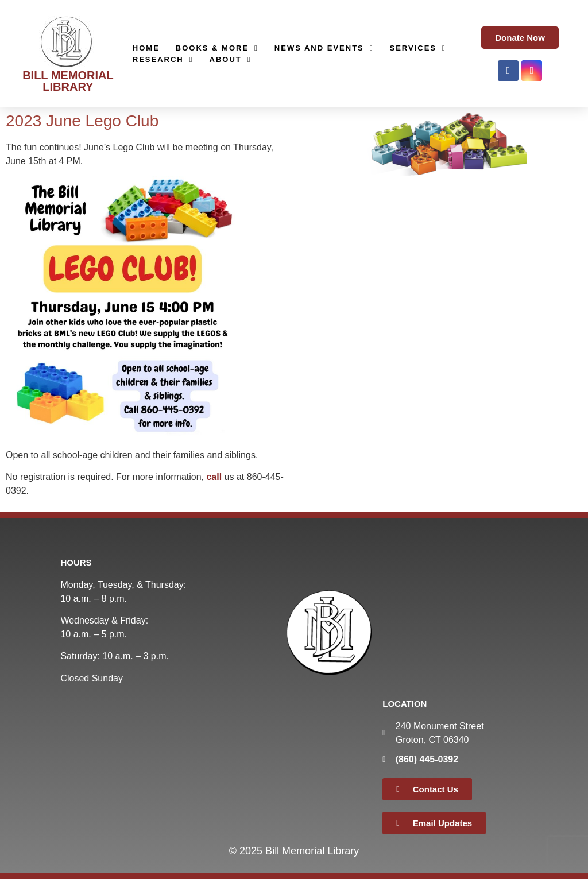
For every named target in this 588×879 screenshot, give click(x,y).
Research (163, 60)
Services (418, 48)
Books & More (217, 48)
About (231, 60)
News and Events (324, 48)
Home (146, 48)
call (214, 477)
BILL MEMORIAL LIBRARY (68, 81)
